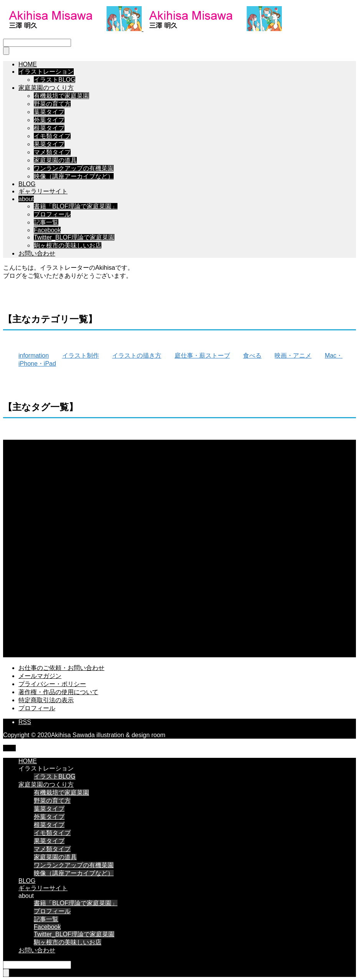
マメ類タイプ (52, 152)
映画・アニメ (293, 356)
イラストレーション (46, 72)
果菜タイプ (49, 144)
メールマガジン (40, 676)
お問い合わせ (37, 253)
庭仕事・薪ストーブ (202, 356)
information (34, 356)
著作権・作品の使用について (58, 692)
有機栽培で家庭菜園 (61, 96)
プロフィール (52, 214)
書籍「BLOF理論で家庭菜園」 (76, 206)
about (26, 199)
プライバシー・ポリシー (52, 684)
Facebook (47, 230)
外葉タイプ (49, 120)
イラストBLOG (55, 80)
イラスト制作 (81, 356)
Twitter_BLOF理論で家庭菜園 (74, 237)
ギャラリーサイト (43, 191)
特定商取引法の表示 (46, 700)
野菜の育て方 (52, 104)
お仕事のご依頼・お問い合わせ (61, 668)
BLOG (27, 184)
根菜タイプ (49, 128)
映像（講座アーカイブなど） (74, 176)
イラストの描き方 (137, 356)
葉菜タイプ (49, 112)
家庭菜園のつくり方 (46, 88)
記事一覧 (46, 222)
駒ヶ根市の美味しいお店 (68, 245)
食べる (252, 356)
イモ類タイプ (52, 136)
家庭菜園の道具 (55, 160)
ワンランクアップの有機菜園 (74, 168)
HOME (28, 64)
